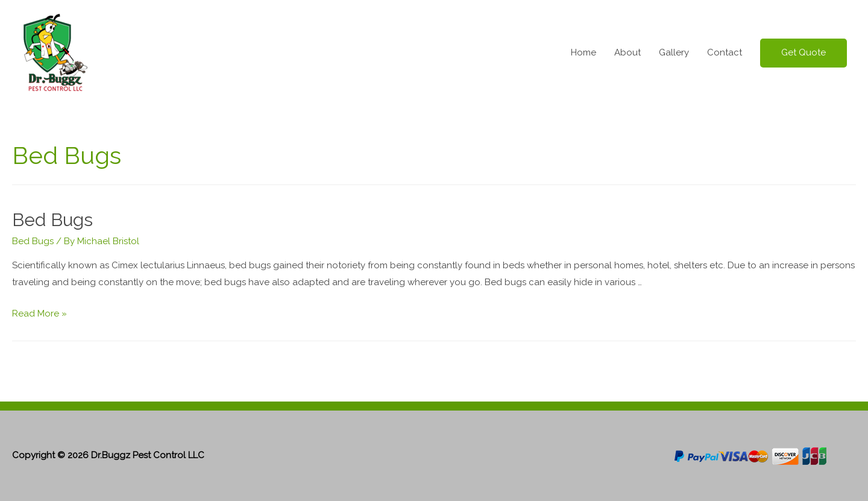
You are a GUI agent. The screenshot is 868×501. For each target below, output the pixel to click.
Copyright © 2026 (108, 455)
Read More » (39, 314)
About (627, 52)
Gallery (674, 52)
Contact (725, 52)
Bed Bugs (52, 220)
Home (583, 52)
